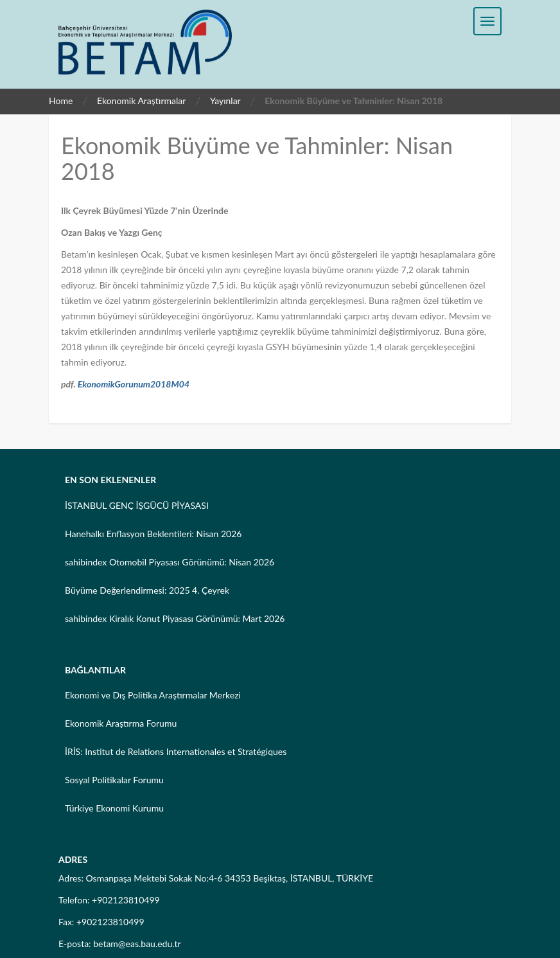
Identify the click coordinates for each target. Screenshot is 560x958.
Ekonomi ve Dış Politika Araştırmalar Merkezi (153, 695)
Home (61, 101)
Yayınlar (225, 101)
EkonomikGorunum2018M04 (134, 384)
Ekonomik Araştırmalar (142, 101)
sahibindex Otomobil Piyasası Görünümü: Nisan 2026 (170, 562)
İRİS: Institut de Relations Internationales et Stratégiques (176, 751)
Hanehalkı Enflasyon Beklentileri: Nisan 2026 (153, 534)
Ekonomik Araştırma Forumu (121, 723)
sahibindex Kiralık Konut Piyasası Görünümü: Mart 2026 (175, 618)
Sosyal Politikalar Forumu (114, 780)
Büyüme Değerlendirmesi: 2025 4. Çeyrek (147, 590)
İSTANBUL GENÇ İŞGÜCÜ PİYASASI (137, 505)
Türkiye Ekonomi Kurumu (114, 808)
